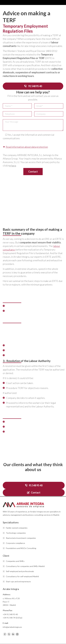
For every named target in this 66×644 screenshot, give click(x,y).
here (14, 166)
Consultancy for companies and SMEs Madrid (25, 566)
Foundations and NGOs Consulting (21, 548)
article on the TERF (17, 444)
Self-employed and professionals (20, 571)
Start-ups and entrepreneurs (18, 581)
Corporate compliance (15, 543)
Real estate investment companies (21, 538)
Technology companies (16, 533)
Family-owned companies (17, 528)
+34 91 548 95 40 (10, 614)
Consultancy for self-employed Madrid (22, 576)
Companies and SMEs (15, 561)
